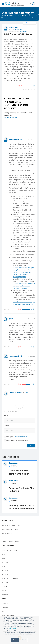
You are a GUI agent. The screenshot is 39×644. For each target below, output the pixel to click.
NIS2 (3, 555)
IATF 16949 (5, 582)
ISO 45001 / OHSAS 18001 (10, 578)
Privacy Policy (12, 628)
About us (5, 604)
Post (31, 446)
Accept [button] (15, 640)
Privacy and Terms (21, 437)
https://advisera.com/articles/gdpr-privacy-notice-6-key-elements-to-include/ (24, 286)
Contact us (5, 608)
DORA (4, 559)
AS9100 (4, 586)
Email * (6, 425)
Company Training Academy (11, 541)
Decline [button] (24, 640)
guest (11, 319)
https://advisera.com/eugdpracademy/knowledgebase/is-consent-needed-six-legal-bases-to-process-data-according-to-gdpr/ (24, 272)
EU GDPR (10, 16)
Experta (4, 537)
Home (4, 16)
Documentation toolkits (10, 529)
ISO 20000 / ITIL (7, 594)
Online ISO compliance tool (11, 525)
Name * (6, 415)
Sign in (27, 392)
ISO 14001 (5, 574)
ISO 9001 (5, 566)
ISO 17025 (5, 590)
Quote (7, 309)
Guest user (13, 463)
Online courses (7, 533)
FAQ (3, 611)
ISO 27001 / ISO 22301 (9, 551)
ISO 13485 (5, 570)
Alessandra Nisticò (15, 139)
